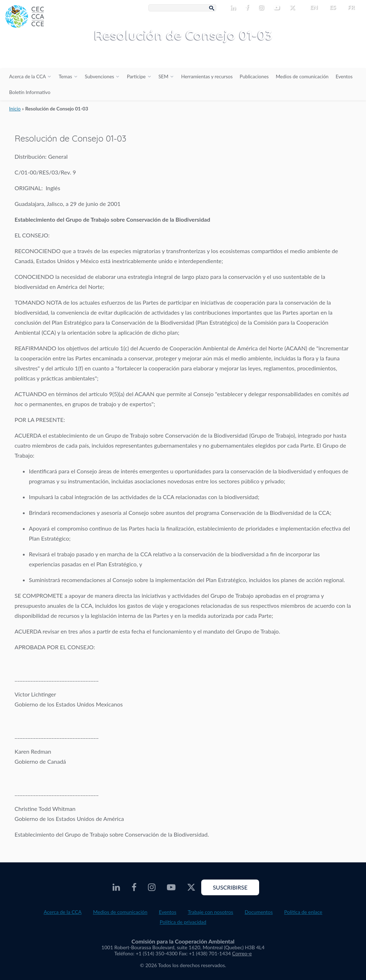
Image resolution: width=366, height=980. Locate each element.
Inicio (15, 109)
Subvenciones (99, 77)
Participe (136, 77)
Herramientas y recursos (207, 77)
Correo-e (242, 953)
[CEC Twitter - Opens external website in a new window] (294, 8)
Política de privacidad (183, 922)
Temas (65, 77)
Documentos (259, 912)
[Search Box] (182, 8)
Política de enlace (303, 912)
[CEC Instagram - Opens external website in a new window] (263, 8)
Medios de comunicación (302, 77)
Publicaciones (254, 77)
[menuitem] (311, 7)
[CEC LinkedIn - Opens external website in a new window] (234, 8)
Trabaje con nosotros (210, 912)
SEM (163, 77)
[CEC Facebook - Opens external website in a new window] (249, 8)
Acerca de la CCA (28, 77)
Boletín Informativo (30, 92)
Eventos (344, 77)
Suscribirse (230, 887)
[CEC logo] (54, 54)
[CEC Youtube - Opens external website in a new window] (278, 8)
